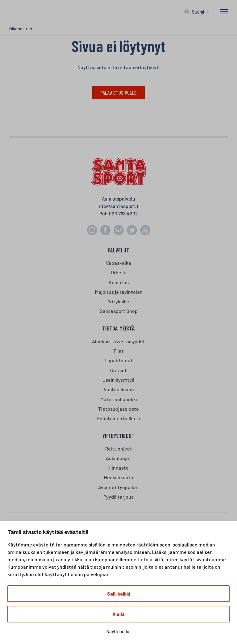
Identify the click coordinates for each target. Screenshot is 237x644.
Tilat (118, 351)
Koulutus (119, 282)
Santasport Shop (119, 311)
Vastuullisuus (119, 390)
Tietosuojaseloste (118, 409)
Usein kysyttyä (118, 380)
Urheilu (119, 273)
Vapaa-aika (118, 263)
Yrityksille (118, 302)
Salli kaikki (119, 594)
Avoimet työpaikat (119, 487)
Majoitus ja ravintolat (118, 292)
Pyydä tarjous (118, 497)
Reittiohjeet (119, 449)
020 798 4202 (123, 213)
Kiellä (119, 614)
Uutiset (118, 370)
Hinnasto (119, 468)
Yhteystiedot (118, 436)
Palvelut (119, 250)
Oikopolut (18, 29)
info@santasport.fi (118, 206)
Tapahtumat (118, 361)
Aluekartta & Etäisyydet (118, 341)
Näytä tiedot (119, 631)
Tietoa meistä (118, 328)
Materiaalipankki (119, 399)
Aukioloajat (118, 458)
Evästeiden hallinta (119, 419)
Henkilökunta (119, 478)
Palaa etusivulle (118, 93)
